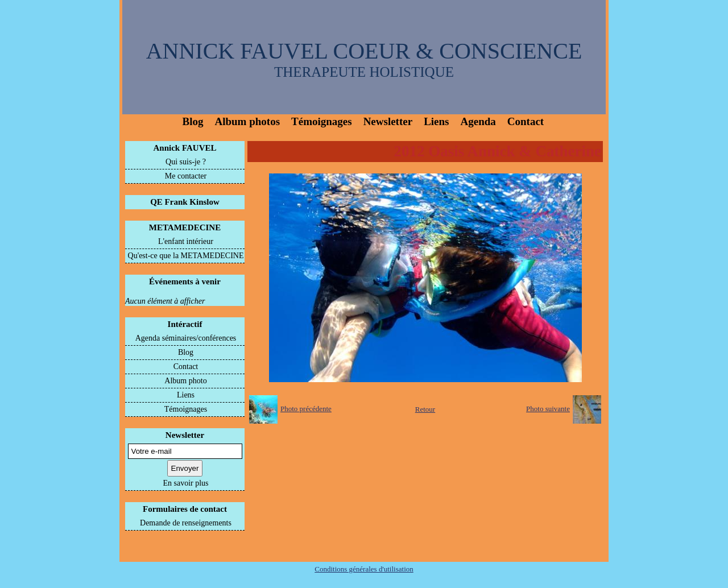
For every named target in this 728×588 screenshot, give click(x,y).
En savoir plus (185, 483)
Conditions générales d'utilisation (364, 569)
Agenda (478, 121)
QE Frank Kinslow (185, 202)
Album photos (247, 121)
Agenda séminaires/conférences (186, 338)
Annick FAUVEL (185, 148)
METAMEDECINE (185, 227)
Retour (425, 409)
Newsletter (388, 121)
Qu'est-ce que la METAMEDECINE (186, 256)
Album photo (185, 381)
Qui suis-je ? (186, 162)
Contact (526, 121)
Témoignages (322, 121)
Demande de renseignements (186, 523)
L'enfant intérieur (186, 241)
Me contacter (186, 176)
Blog (193, 121)
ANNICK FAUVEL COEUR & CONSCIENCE (364, 51)
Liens (436, 121)
